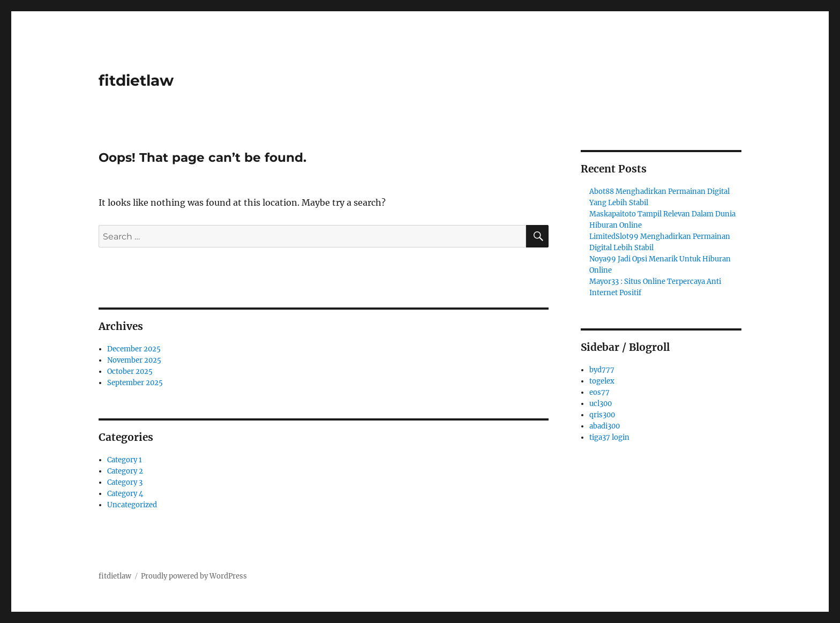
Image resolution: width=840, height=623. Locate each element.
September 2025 (135, 383)
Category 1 (125, 460)
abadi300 (605, 426)
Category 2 (125, 471)
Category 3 (125, 482)
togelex (602, 381)
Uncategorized (132, 505)
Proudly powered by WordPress (194, 576)
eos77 (599, 392)
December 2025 (134, 349)
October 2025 (130, 371)
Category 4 (125, 494)
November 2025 (134, 360)
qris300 (602, 415)
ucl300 (601, 404)
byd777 (602, 370)
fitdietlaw (136, 80)
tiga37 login (609, 437)
